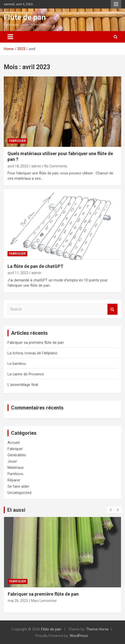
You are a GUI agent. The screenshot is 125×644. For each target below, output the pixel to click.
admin (36, 166)
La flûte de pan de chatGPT (35, 266)
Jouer (12, 461)
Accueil (14, 443)
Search (112, 309)
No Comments (56, 166)
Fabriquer (17, 141)
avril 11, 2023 (18, 273)
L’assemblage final (23, 385)
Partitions (15, 474)
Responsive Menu (116, 4)
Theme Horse (97, 629)
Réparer (14, 480)
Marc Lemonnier (44, 601)
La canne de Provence (26, 374)
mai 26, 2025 (18, 601)
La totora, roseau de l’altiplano (32, 353)
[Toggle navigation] (10, 37)
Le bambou (17, 364)
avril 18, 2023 (18, 166)
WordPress (79, 636)
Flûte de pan (25, 17)
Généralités (17, 455)
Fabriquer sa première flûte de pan (36, 343)
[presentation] (110, 510)
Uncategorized (19, 493)
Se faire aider (18, 486)
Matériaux (16, 468)
